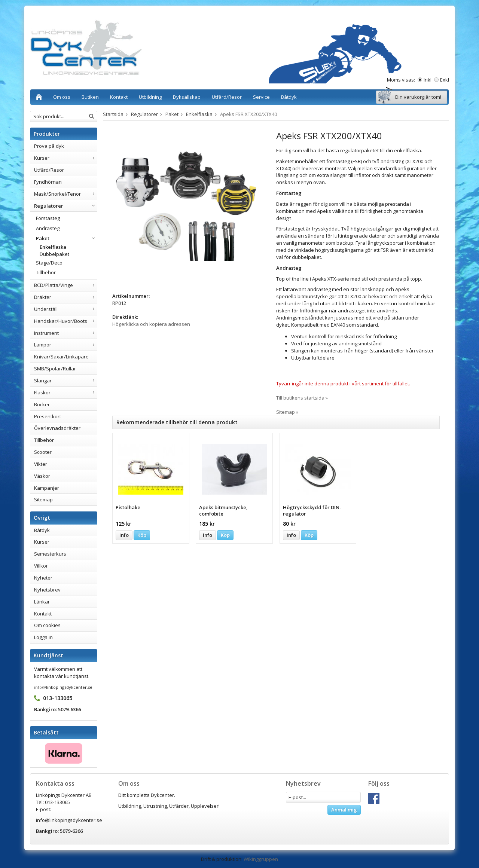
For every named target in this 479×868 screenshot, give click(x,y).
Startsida (113, 114)
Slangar (65, 380)
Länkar (42, 602)
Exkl (445, 80)
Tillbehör (46, 272)
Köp (142, 535)
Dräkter (65, 297)
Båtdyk (289, 97)
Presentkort (48, 416)
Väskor (42, 476)
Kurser (65, 158)
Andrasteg (48, 228)
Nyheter (43, 578)
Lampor (65, 345)
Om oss (62, 97)
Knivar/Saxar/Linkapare (61, 357)
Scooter (43, 452)
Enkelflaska (53, 247)
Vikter (41, 464)
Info (124, 535)
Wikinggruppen (261, 859)
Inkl (428, 80)
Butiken (90, 97)
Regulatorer (65, 206)
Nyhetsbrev (47, 590)
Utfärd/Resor (227, 97)
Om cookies (47, 625)
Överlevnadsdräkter (57, 428)
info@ (40, 687)
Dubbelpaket (54, 254)
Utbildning (150, 97)
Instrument (65, 333)
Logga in (43, 637)
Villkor (41, 566)
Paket (66, 238)
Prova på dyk (49, 146)
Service (261, 97)
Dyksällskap (187, 97)
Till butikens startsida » (302, 398)
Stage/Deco (49, 263)
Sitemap (43, 499)
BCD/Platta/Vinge (65, 285)
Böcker (42, 404)
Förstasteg (48, 218)
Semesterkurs (50, 554)
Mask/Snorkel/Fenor (65, 194)
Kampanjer (47, 488)
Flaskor (65, 392)
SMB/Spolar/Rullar (55, 369)
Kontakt (119, 97)
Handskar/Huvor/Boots (65, 321)
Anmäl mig (344, 810)
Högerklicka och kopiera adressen (151, 324)
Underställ (65, 309)
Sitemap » (287, 412)
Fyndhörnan (48, 182)
